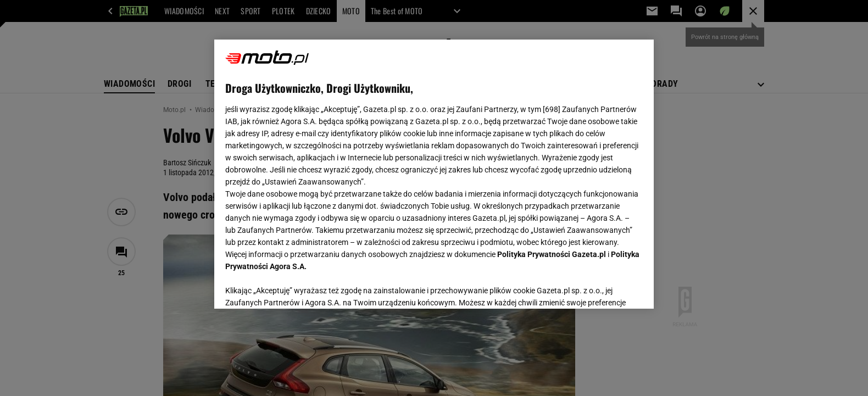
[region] (434, 174)
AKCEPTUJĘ (606, 287)
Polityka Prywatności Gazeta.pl (552, 254)
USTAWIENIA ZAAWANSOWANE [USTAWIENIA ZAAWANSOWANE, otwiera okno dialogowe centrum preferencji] (297, 287)
